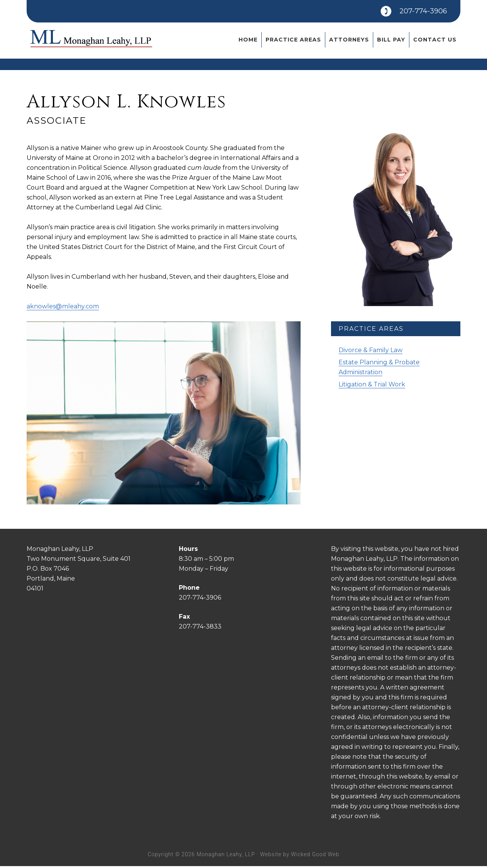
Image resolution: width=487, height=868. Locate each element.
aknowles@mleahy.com (63, 308)
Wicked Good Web (315, 856)
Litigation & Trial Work (372, 386)
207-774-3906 (416, 13)
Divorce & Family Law (371, 352)
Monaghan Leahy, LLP (91, 45)
